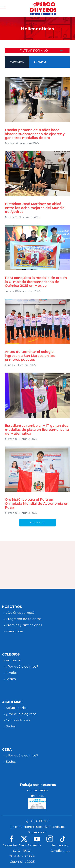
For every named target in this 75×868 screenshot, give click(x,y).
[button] (37, 50)
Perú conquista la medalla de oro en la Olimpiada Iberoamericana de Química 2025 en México (36, 282)
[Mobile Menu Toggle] (3, 9)
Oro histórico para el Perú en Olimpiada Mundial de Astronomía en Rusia (37, 504)
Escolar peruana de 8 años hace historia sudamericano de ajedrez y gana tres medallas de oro (35, 134)
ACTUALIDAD (17, 62)
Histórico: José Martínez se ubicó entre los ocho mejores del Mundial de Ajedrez (35, 208)
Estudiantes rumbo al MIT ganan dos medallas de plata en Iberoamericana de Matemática (37, 430)
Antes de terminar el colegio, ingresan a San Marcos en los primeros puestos (30, 356)
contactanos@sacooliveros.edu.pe (40, 827)
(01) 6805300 (40, 821)
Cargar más (37, 522)
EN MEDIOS (40, 62)
